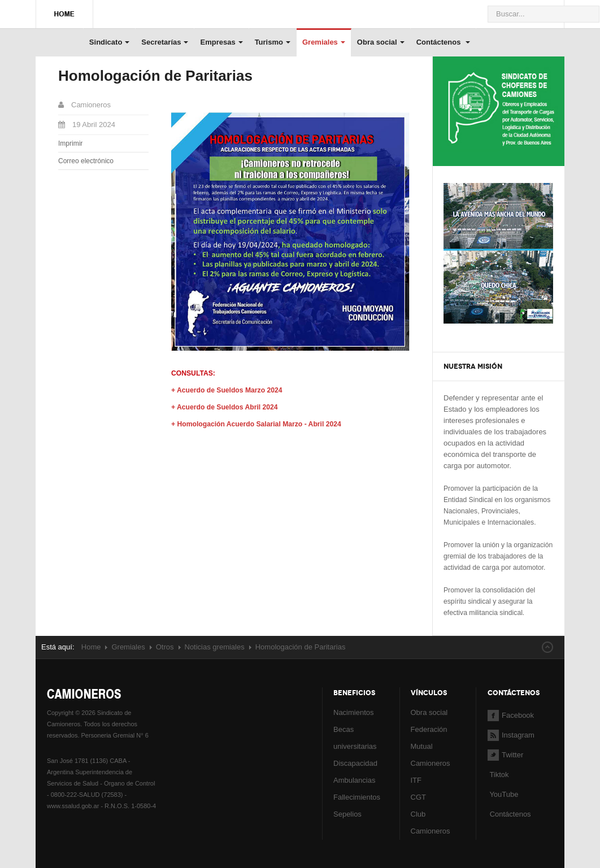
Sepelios (347, 814)
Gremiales (324, 42)
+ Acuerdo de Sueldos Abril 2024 (225, 407)
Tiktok (499, 775)
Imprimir (70, 143)
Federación (429, 729)
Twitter (505, 755)
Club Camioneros (431, 823)
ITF (416, 780)
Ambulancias (354, 780)
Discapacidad (355, 763)
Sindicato (110, 42)
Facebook (511, 715)
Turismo (273, 42)
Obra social (381, 42)
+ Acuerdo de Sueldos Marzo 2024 (227, 390)
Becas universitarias (355, 738)
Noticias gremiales (215, 647)
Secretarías (165, 42)
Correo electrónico (86, 161)
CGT (418, 797)
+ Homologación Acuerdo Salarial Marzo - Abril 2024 (256, 424)
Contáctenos (443, 42)
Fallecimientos (357, 797)
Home (91, 647)
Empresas (221, 42)
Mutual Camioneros (431, 755)
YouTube (503, 794)
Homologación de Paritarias (155, 76)
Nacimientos (354, 712)
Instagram (511, 735)
